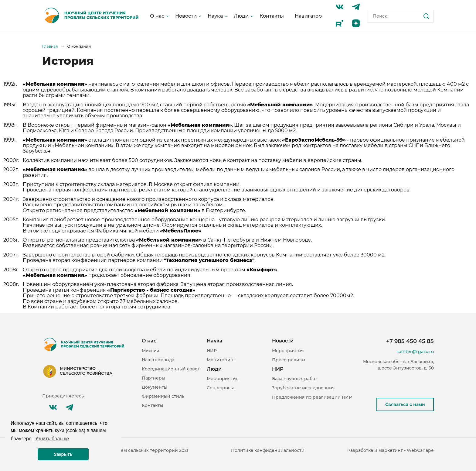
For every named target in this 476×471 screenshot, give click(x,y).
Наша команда (158, 360)
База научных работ (295, 379)
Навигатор (308, 16)
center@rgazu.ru (416, 352)
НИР (212, 351)
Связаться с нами (405, 404)
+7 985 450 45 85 (410, 341)
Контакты (272, 16)
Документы (155, 387)
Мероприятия (223, 379)
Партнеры (153, 378)
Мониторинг (221, 360)
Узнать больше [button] (52, 439)
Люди (241, 16)
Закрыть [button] (63, 454)
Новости (186, 16)
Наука (215, 16)
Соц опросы (220, 388)
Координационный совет (171, 369)
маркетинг (391, 450)
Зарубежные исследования (303, 388)
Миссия (151, 351)
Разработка (360, 450)
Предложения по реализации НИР (312, 397)
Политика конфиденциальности (268, 450)
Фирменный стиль (163, 396)
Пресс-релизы (289, 360)
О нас (157, 16)
